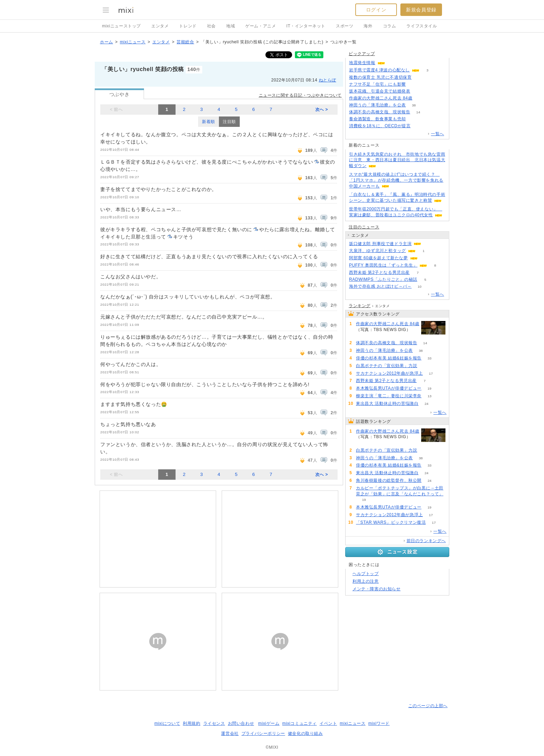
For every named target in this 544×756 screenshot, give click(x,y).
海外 (368, 26)
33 (429, 358)
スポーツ (345, 26)
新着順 (209, 122)
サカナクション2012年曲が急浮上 (389, 373)
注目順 (229, 122)
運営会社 (230, 733)
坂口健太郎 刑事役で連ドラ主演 (380, 244)
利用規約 (192, 723)
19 (429, 388)
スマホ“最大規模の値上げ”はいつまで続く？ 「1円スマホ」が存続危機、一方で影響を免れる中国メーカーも (396, 180)
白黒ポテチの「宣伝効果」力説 (386, 366)
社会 (211, 26)
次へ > (322, 110)
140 (414, 84)
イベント (328, 723)
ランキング (360, 306)
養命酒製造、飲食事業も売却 (377, 119)
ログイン (376, 10)
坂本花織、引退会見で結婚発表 (380, 91)
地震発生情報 (362, 63)
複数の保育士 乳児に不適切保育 (380, 77)
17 (431, 373)
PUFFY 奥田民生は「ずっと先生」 (383, 265)
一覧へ (437, 134)
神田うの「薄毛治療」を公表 (377, 105)
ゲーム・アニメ (261, 26)
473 (420, 98)
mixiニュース (133, 42)
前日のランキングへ (426, 541)
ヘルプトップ (366, 574)
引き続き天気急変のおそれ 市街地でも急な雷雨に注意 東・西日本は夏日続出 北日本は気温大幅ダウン (397, 160)
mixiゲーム (269, 723)
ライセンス (214, 723)
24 (427, 404)
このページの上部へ (428, 706)
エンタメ (160, 26)
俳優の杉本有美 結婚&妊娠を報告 (389, 358)
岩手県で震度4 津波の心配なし (379, 70)
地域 (231, 26)
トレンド (188, 26)
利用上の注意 (366, 581)
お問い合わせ (241, 723)
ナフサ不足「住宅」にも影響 (377, 84)
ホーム (107, 42)
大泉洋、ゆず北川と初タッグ (377, 251)
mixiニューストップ (121, 26)
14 (418, 112)
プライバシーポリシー (263, 733)
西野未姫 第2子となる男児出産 (379, 272)
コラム (390, 26)
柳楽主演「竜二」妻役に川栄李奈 (389, 396)
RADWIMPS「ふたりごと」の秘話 (383, 279)
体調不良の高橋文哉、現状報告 (380, 112)
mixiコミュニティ (300, 723)
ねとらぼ (328, 80)
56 (420, 77)
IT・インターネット (306, 26)
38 (414, 105)
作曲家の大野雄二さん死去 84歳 (381, 98)
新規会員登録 (421, 10)
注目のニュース (364, 227)
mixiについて (167, 723)
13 (429, 396)
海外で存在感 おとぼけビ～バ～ (380, 286)
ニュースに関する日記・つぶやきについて (300, 95)
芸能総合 (185, 42)
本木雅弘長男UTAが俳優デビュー (389, 388)
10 (420, 286)
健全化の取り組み (305, 733)
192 (418, 91)
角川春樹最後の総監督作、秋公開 (389, 480)
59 (425, 366)
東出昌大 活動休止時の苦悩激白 (387, 403)
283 (419, 126)
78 (414, 119)
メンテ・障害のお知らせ (377, 589)
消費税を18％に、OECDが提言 (380, 126)
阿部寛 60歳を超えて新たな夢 (379, 258)
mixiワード (379, 723)
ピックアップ (362, 54)
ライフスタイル (422, 26)
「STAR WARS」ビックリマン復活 (391, 522)
